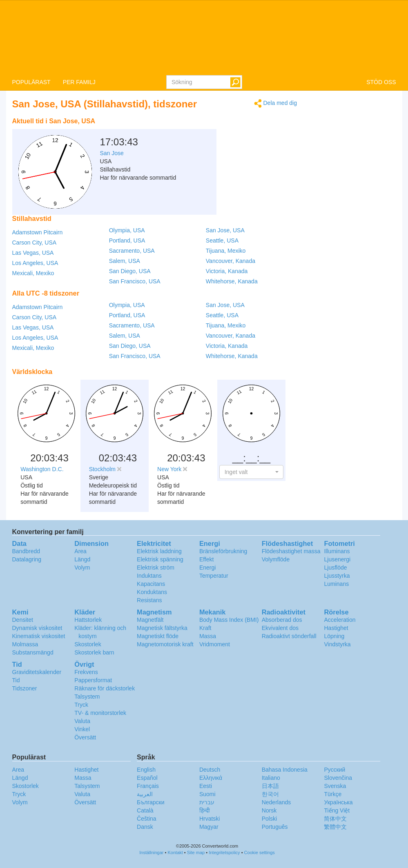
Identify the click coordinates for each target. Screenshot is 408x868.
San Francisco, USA (135, 281)
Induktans (149, 576)
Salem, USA (125, 261)
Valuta (82, 721)
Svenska (335, 786)
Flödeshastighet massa (291, 551)
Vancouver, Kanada (231, 261)
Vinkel (82, 729)
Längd (82, 559)
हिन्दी (205, 810)
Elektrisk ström (156, 568)
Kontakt (175, 852)
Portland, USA (127, 240)
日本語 (270, 786)
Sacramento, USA (132, 251)
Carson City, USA (35, 243)
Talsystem (87, 697)
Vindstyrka (337, 644)
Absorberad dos (282, 620)
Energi (207, 568)
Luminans (336, 584)
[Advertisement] (246, 134)
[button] (251, 472)
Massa (208, 636)
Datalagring (27, 559)
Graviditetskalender (37, 672)
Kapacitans (151, 584)
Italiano (271, 778)
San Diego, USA (130, 271)
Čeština (146, 819)
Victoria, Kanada (227, 271)
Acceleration (340, 620)
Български (150, 802)
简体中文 (335, 819)
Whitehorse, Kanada (232, 281)
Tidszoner (25, 688)
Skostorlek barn (94, 652)
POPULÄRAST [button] (31, 82)
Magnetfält (150, 620)
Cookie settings (260, 852)
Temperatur (214, 576)
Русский (334, 770)
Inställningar (151, 852)
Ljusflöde (335, 568)
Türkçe (333, 794)
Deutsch (210, 770)
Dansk (145, 827)
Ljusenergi (337, 559)
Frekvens (86, 672)
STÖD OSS (381, 82)
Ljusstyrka (337, 576)
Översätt (85, 737)
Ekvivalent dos (280, 628)
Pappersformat (93, 680)
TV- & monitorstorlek (100, 713)
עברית (207, 802)
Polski (269, 819)
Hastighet (336, 628)
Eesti (206, 786)
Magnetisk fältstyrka (162, 628)
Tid (16, 680)
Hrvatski (210, 819)
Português (275, 827)
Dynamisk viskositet (37, 628)
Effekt (207, 559)
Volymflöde (276, 559)
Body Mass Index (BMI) (229, 620)
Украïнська (338, 802)
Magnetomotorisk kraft (165, 644)
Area (80, 551)
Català (145, 810)
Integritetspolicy (224, 852)
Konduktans (152, 592)
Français (148, 786)
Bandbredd (26, 551)
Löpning (334, 636)
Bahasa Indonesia (285, 770)
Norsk (269, 810)
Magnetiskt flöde (158, 636)
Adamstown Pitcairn (38, 232)
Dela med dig (275, 103)
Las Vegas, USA (33, 253)
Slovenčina (338, 778)
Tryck (81, 705)
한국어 (270, 794)
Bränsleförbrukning (223, 551)
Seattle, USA (222, 240)
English (146, 770)
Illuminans (337, 551)
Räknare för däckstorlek (105, 688)
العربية (145, 794)
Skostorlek (88, 644)
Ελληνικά (211, 778)
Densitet (23, 620)
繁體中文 (335, 827)
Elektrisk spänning (160, 559)
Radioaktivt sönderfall (289, 636)
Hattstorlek (88, 620)
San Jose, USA (225, 230)
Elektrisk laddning (159, 551)
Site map (196, 852)
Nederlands (276, 802)
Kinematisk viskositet (39, 636)
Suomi (207, 794)
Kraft (205, 628)
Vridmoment (215, 644)
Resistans (149, 600)
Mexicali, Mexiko (33, 273)
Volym (82, 568)
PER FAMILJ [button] (79, 82)
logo (204, 37)
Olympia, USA (127, 230)
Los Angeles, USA (35, 263)
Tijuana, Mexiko (226, 251)
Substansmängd (33, 652)
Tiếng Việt (337, 810)
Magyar (209, 827)
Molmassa (25, 644)
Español (147, 778)
